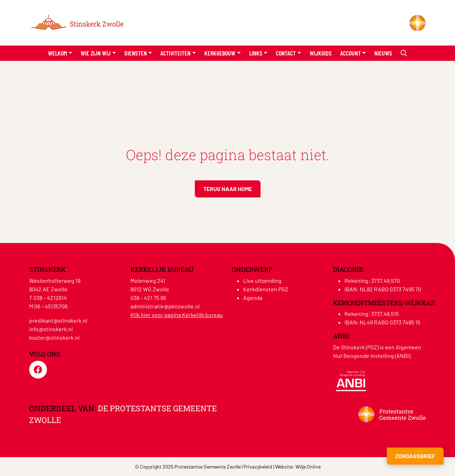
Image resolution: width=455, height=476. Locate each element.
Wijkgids (321, 53)
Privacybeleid (258, 467)
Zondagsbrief (415, 456)
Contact (286, 53)
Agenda (253, 298)
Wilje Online (308, 467)
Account (350, 53)
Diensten (136, 53)
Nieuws (383, 53)
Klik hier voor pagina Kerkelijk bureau (177, 315)
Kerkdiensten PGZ (266, 289)
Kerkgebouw (220, 53)
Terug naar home (228, 189)
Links (256, 53)
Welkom (58, 53)
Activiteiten (175, 53)
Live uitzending (262, 281)
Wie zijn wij (96, 53)
